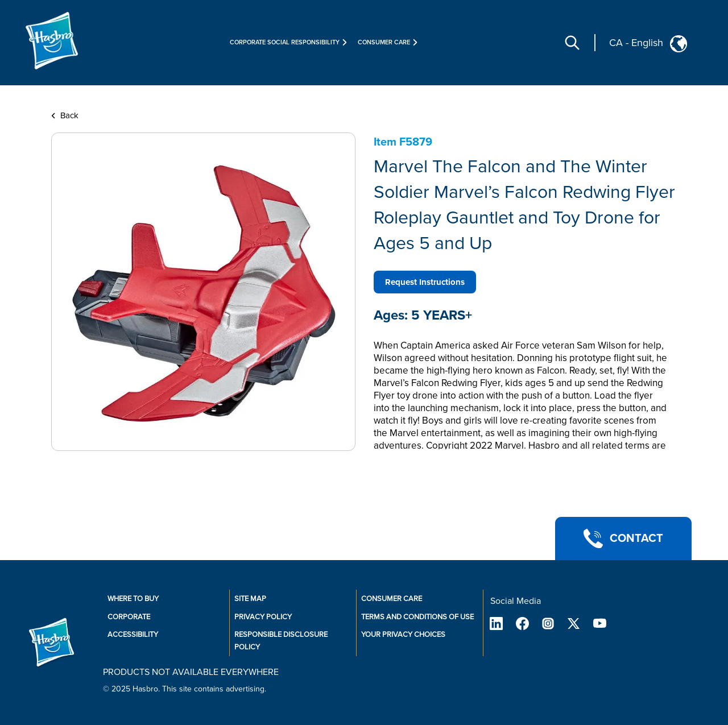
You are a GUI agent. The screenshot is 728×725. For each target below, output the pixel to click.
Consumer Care (392, 599)
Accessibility (133, 635)
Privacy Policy (263, 617)
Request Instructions (425, 282)
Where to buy (133, 599)
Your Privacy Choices (403, 635)
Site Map (250, 599)
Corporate (129, 617)
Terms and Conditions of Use (417, 617)
